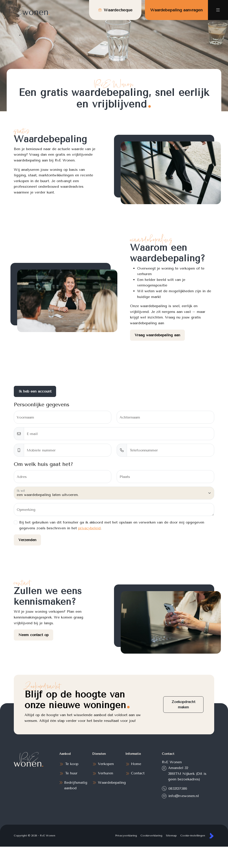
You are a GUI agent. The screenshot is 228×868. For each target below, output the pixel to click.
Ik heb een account (35, 391)
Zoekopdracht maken (183, 704)
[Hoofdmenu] (218, 10)
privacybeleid (89, 528)
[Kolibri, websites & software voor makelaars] (211, 836)
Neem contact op (34, 635)
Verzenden (27, 540)
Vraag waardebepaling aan (157, 335)
